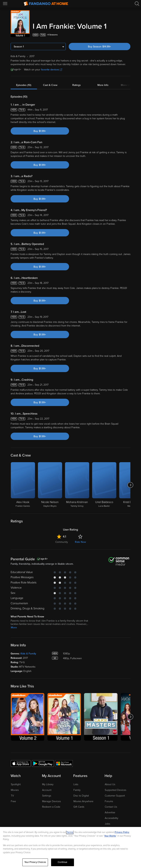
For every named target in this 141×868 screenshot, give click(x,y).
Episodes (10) (24, 85)
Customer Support (115, 796)
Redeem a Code (51, 807)
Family (77, 790)
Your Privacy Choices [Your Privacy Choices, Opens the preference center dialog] (35, 862)
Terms (70, 832)
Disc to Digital (81, 796)
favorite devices (52, 70)
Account (47, 790)
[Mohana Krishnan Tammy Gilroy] (77, 485)
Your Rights (110, 836)
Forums (109, 801)
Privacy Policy (122, 832)
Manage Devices (51, 801)
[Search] (137, 4)
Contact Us (111, 807)
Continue (62, 862)
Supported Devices (115, 790)
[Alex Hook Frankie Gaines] (23, 485)
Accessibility (112, 818)
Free (13, 801)
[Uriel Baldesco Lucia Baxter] (104, 485)
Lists (76, 784)
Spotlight (16, 784)
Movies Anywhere (83, 801)
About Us (110, 784)
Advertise (110, 812)
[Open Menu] (5, 4)
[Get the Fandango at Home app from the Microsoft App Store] (64, 763)
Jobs (107, 824)
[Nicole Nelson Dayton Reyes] (50, 485)
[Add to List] (128, 35)
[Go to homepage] (46, 4)
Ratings (77, 85)
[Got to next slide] (130, 485)
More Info (103, 85)
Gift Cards (79, 807)
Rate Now (80, 542)
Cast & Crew (50, 85)
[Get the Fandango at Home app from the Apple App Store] (21, 763)
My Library (48, 784)
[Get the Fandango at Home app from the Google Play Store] (43, 763)
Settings (47, 796)
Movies (15, 790)
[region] (70, 847)
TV (12, 796)
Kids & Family (28, 654)
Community (62, 542)
